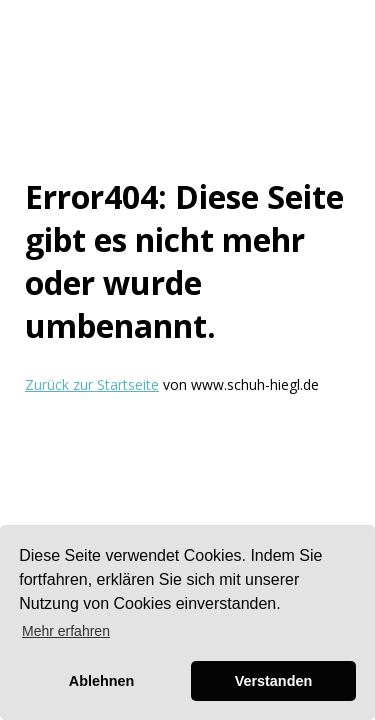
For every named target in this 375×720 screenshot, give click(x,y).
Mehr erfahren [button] (66, 631)
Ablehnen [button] (102, 681)
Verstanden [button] (274, 681)
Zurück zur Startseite (92, 384)
